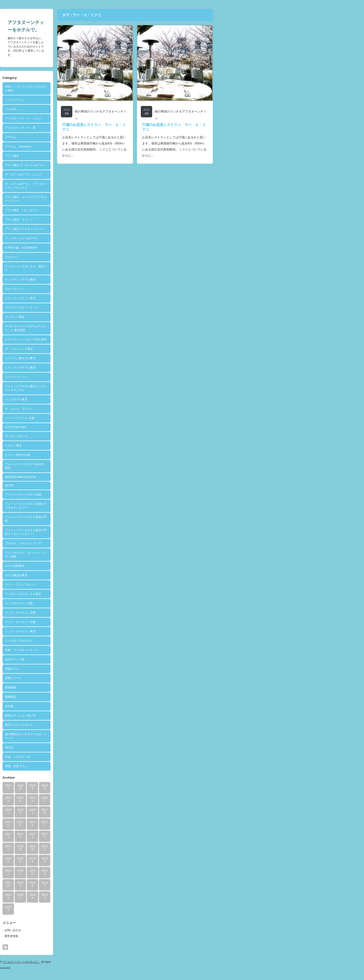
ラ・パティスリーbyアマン (96, 238)
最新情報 (85, 687)
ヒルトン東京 (88, 445)
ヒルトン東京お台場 (92, 455)
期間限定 (85, 697)
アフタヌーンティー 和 (95, 128)
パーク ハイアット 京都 (94, 418)
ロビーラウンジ (89, 289)
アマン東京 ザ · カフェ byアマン (100, 165)
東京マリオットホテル (94, 725)
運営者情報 (86, 936)
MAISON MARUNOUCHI (95, 477)
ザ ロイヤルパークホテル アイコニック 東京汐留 (100, 328)
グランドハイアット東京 (95, 298)
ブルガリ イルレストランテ (98, 543)
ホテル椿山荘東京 (91, 575)
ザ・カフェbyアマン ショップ (98, 175)
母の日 (84, 747)
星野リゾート (88, 678)
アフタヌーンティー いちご (98, 118)
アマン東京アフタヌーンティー (99, 229)
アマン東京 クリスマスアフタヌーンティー (100, 199)
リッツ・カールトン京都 (95, 613)
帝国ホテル (87, 669)
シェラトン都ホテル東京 (95, 358)
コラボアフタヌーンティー (96, 308)
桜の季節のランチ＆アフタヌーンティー (100, 736)
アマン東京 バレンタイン (96, 210)
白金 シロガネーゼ (92, 757)
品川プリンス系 (89, 659)
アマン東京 (87, 156)
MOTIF (84, 486)
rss (80, 947)
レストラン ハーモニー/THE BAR (100, 339)
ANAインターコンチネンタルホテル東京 (101, 88)
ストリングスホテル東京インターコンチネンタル (100, 388)
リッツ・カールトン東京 (95, 631)
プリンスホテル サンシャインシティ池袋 (100, 554)
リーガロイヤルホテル (94, 641)
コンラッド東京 (89, 317)
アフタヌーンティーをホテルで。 (96, 962)
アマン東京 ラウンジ (94, 220)
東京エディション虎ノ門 (95, 715)
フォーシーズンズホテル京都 (98, 494)
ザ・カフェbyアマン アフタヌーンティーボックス (101, 186)
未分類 (84, 706)
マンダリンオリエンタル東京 (98, 594)
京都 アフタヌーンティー (96, 650)
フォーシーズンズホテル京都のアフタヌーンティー (100, 506)
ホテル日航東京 (89, 566)
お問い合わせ (87, 930)
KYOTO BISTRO (90, 427)
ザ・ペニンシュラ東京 (94, 349)
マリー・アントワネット (95, 584)
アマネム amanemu (93, 146)
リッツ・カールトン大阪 (95, 622)
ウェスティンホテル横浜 (95, 279)
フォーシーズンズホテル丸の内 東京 (100, 466)
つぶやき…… (88, 109)
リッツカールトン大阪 (94, 603)
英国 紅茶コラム (91, 766)
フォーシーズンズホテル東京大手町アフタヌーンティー (100, 532)
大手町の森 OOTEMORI (96, 248)
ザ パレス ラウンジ (94, 409)
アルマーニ (87, 257)
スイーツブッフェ (91, 377)
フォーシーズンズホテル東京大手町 (100, 519)
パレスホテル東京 (91, 399)
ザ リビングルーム (91, 436)
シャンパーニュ (89, 100)
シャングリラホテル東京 (95, 367)
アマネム (85, 137)
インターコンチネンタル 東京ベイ (100, 268)
